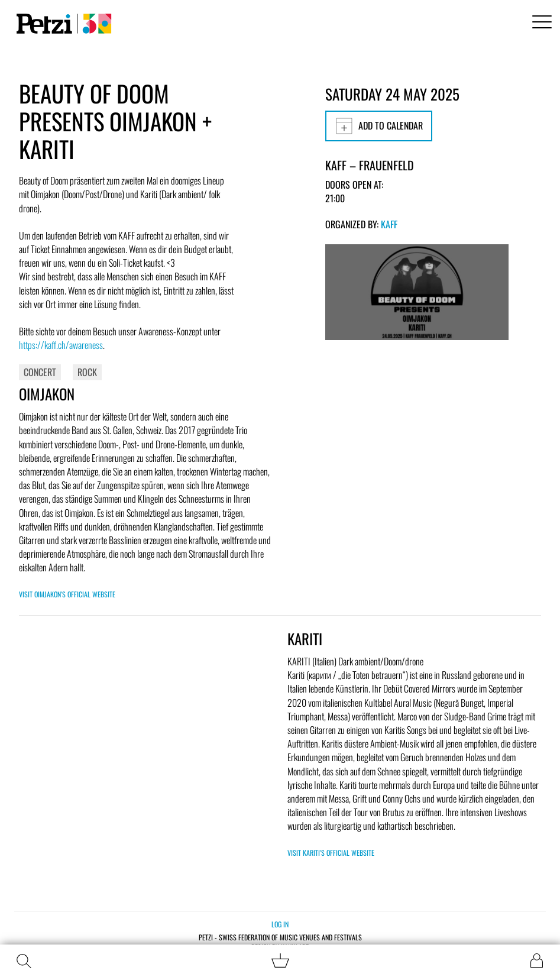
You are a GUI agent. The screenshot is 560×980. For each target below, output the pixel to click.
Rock (87, 372)
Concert (40, 372)
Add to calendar (379, 126)
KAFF (389, 224)
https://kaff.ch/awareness (61, 345)
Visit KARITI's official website (331, 853)
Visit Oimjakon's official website (67, 594)
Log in (280, 924)
